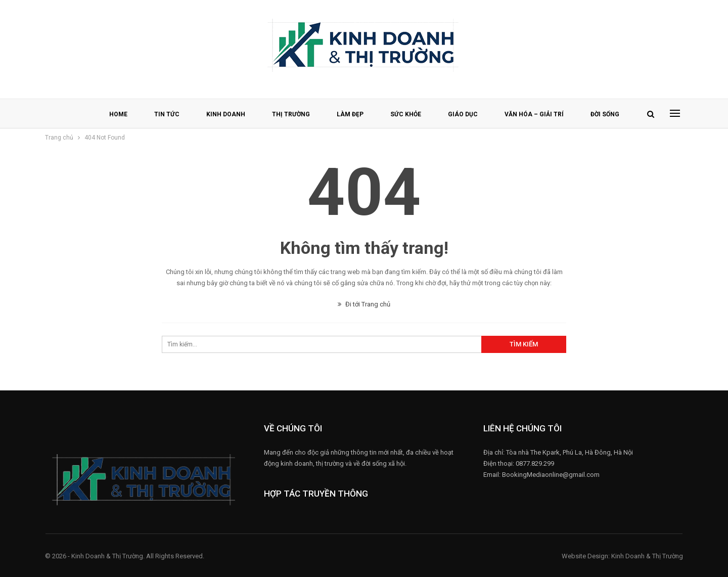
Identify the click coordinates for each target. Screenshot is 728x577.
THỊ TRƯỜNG (291, 114)
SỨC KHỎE (406, 114)
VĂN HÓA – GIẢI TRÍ (534, 114)
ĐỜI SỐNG (605, 114)
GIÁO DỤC (463, 114)
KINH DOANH (226, 114)
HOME (118, 114)
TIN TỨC (167, 114)
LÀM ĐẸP (350, 114)
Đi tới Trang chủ (364, 304)
